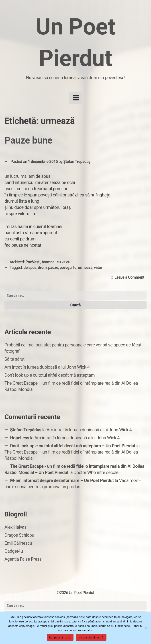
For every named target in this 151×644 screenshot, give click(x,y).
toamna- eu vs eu (56, 262)
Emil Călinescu (18, 543)
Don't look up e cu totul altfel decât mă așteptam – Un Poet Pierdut (73, 446)
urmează (85, 268)
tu (75, 268)
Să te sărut (14, 359)
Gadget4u (14, 551)
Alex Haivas (15, 527)
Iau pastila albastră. (91, 637)
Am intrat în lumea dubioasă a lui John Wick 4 (47, 367)
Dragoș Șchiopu (19, 535)
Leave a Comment (131, 278)
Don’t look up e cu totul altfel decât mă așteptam (50, 375)
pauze (53, 268)
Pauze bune (28, 140)
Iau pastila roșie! (60, 637)
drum (42, 268)
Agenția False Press (23, 559)
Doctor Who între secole (96, 472)
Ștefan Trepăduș (77, 162)
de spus (30, 268)
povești (66, 268)
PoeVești (33, 262)
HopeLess (20, 438)
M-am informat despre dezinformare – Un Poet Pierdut (62, 480)
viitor (98, 268)
